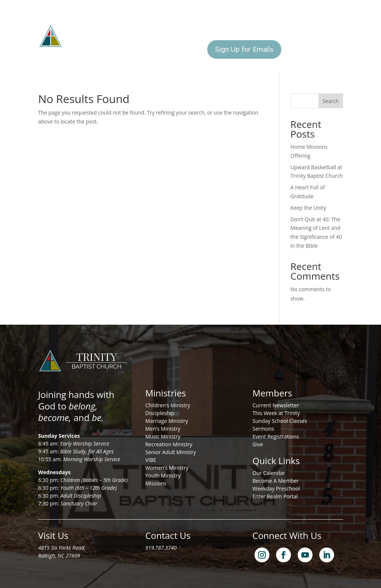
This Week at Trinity (276, 413)
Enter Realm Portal (275, 496)
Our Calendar (269, 473)
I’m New (278, 21)
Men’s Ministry (163, 429)
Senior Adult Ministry (170, 452)
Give (192, 50)
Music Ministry (163, 436)
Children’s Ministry (168, 405)
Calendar (161, 50)
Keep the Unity (308, 208)
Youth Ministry (163, 475)
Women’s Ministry (167, 468)
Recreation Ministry (169, 444)
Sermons (263, 429)
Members (315, 21)
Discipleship (160, 413)
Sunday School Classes (280, 421)
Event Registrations (276, 436)
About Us (161, 21)
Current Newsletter (276, 405)
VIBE (151, 460)
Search (330, 101)
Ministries (207, 21)
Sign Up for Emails (244, 49)
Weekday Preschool (276, 489)
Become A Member (276, 481)
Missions (244, 21)
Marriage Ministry (167, 421)
